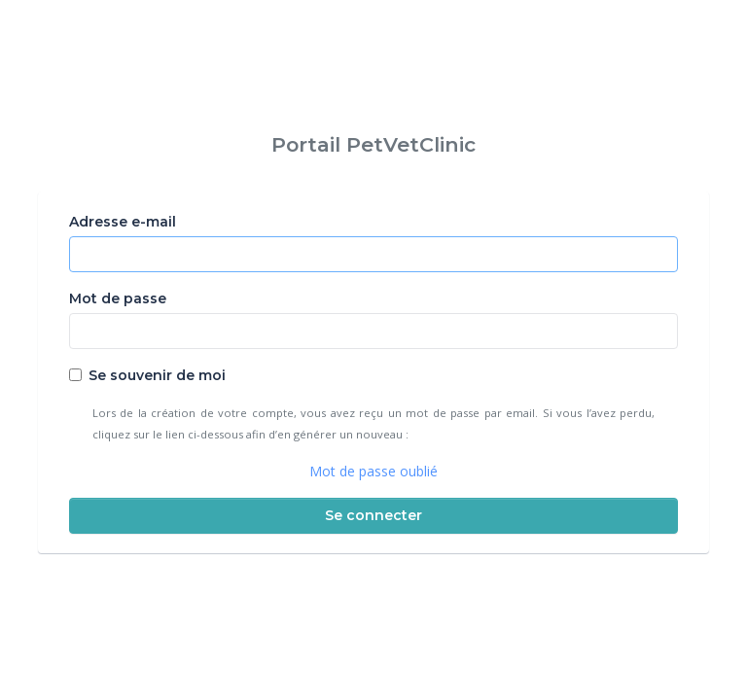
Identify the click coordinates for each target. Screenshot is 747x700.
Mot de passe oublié (373, 471)
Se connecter (373, 515)
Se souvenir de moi (157, 375)
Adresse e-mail (123, 222)
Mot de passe (118, 298)
